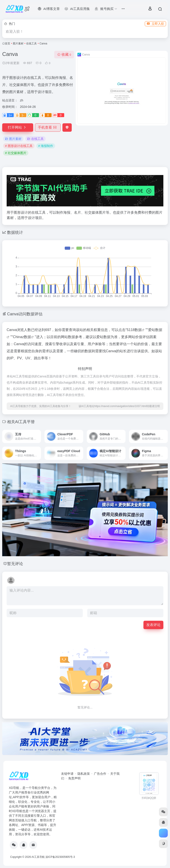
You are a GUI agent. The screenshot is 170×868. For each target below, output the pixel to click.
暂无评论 (15, 564)
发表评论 (153, 625)
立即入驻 (155, 24)
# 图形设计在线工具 (19, 146)
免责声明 (74, 778)
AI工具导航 (38, 857)
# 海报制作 (46, 146)
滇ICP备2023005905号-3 (60, 857)
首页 (8, 44)
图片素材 (18, 44)
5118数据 (134, 330)
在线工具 (31, 44)
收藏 (64, 54)
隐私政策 (84, 774)
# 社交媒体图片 (16, 153)
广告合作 (100, 774)
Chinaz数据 (22, 337)
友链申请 (67, 774)
